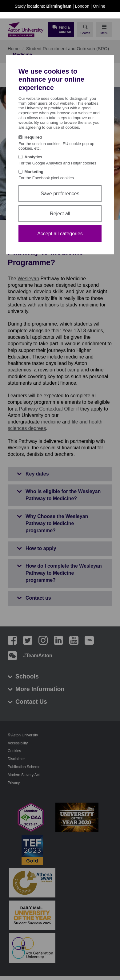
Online (99, 6)
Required (33, 137)
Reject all (60, 214)
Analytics (34, 157)
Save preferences (60, 194)
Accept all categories (60, 234)
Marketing (34, 172)
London (82, 6)
